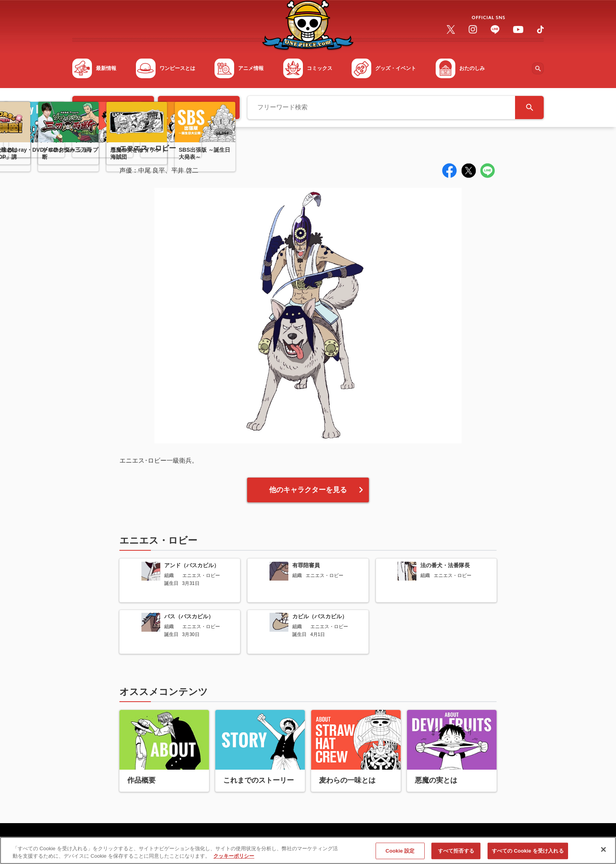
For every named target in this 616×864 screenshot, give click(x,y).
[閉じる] (603, 853)
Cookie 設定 (400, 854)
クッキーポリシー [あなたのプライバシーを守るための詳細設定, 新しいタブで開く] (234, 859)
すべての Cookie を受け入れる (528, 854)
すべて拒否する (456, 854)
